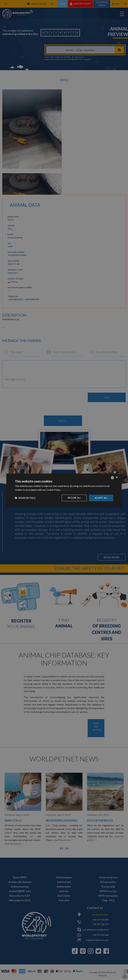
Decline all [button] (73, 498)
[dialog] (64, 490)
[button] (25, 498)
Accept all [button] (101, 498)
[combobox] (112, 477)
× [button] (117, 477)
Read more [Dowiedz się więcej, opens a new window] (67, 489)
